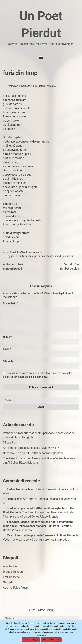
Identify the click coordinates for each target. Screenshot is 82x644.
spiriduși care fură (64, 256)
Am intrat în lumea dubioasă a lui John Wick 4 (31, 448)
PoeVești (22, 252)
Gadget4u (9, 582)
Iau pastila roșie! (31, 640)
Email (7, 349)
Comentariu (10, 303)
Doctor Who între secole (18, 530)
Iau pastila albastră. (51, 640)
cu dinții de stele (25, 256)
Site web (8, 361)
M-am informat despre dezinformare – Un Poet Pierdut (41, 535)
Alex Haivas (10, 566)
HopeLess (13, 499)
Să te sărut (10, 442)
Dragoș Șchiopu (13, 572)
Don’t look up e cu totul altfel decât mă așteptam (33, 453)
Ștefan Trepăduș (47, 86)
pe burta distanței (44, 256)
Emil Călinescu (12, 577)
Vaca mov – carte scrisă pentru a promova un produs (36, 540)
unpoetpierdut (36, 252)
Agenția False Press (15, 588)
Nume (7, 337)
